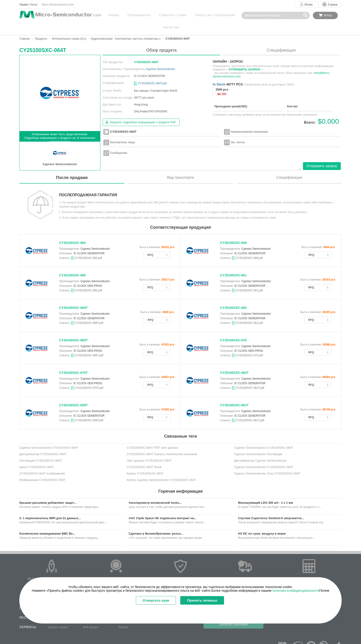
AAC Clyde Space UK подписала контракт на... (163, 506)
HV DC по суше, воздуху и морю (262, 521)
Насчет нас (230, 15)
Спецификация (281, 38)
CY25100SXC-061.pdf (249, 278)
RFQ (150, 243)
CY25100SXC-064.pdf (88, 246)
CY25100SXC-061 (233, 263)
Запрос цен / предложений (198, 15)
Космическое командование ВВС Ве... (47, 521)
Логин (308, 5)
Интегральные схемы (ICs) (69, 26)
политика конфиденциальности (296, 591)
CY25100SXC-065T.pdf (89, 343)
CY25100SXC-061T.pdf (250, 408)
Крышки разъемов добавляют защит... (48, 490)
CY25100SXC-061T (234, 393)
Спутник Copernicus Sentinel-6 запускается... (271, 506)
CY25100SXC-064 (72, 231)
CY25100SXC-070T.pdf (89, 376)
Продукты (41, 26)
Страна (333, 5)
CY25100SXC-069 (233, 231)
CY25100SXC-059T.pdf (89, 408)
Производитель (131, 15)
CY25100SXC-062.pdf (249, 311)
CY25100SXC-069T (73, 296)
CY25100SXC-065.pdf (88, 278)
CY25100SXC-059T (73, 393)
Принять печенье (205, 601)
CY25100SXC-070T (73, 360)
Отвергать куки (154, 601)
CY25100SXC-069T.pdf (89, 311)
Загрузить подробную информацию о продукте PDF (143, 110)
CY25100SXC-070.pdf (249, 343)
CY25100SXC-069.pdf (249, 246)
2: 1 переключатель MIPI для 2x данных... (50, 506)
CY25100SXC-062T (234, 360)
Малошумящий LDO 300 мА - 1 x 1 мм (266, 490)
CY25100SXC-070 (233, 328)
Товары (110, 15)
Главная (25, 26)
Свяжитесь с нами (160, 15)
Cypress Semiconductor (161, 57)
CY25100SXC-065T (73, 328)
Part (328, 15)
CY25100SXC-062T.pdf (250, 376)
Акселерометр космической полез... (155, 490)
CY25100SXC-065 (72, 263)
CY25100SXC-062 (233, 296)
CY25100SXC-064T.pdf (152, 71)
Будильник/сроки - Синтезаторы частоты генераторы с (126, 26)
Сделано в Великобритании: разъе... (156, 521)
